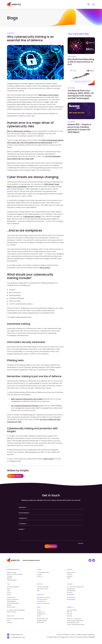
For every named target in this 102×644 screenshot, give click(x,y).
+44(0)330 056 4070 (18, 637)
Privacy (73, 635)
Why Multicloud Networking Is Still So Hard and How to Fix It (81, 62)
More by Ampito (15, 476)
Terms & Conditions (63, 635)
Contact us (51, 546)
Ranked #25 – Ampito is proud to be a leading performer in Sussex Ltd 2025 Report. (79, 128)
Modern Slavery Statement (86, 635)
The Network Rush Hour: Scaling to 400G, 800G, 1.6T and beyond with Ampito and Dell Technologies (81, 94)
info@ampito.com (17, 635)
